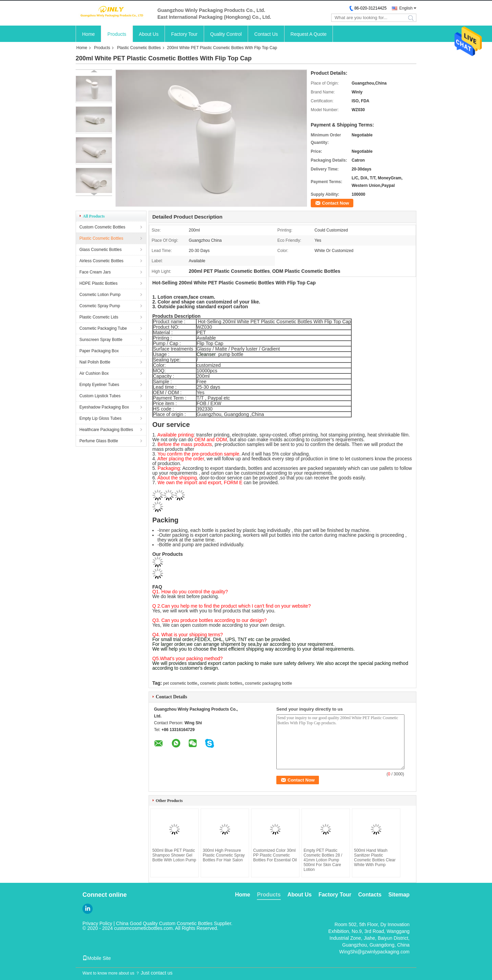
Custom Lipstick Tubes (100, 396)
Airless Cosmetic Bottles (101, 261)
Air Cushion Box (94, 373)
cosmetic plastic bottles (221, 683)
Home (88, 34)
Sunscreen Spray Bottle (101, 340)
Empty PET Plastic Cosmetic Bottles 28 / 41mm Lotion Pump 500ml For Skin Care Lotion (323, 860)
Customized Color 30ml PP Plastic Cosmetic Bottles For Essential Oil (275, 855)
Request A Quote (309, 34)
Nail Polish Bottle (95, 362)
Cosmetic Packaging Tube (103, 328)
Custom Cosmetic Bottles (102, 227)
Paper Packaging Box (99, 351)
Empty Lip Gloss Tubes (100, 418)
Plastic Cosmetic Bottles (139, 48)
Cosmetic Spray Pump (100, 306)
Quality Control (226, 34)
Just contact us (157, 973)
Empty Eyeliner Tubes (99, 385)
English (406, 8)
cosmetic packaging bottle (268, 683)
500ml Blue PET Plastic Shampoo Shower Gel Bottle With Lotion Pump (174, 855)
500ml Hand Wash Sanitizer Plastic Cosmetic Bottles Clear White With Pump (375, 858)
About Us (149, 34)
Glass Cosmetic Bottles (101, 250)
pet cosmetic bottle (180, 683)
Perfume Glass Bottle (99, 441)
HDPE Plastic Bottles (98, 283)
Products (117, 34)
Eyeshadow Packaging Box (104, 407)
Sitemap (399, 895)
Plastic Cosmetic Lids (99, 317)
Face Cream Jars (95, 272)
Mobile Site (97, 958)
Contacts (370, 895)
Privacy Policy (97, 923)
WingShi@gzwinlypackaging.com (374, 952)
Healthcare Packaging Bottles (106, 430)
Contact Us (266, 34)
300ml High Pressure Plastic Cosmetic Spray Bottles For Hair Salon (224, 855)
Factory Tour (184, 34)
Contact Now (335, 203)
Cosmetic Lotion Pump (100, 295)
